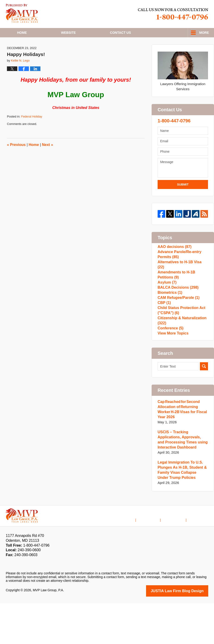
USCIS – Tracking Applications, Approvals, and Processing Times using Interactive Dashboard (181, 481)
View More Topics (172, 373)
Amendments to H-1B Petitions (175, 294)
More (204, 33)
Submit (183, 201)
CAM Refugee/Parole (177, 326)
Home (22, 33)
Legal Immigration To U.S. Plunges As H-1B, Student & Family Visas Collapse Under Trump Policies (181, 511)
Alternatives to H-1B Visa (182, 284)
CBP (164, 334)
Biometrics (169, 319)
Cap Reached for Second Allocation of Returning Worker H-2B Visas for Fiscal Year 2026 (181, 451)
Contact (121, 33)
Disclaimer (155, 558)
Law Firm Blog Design (186, 632)
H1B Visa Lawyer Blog (22, 13)
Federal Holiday (32, 133)
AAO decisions (174, 264)
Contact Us (178, 558)
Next (48, 161)
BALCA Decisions (177, 311)
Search (204, 408)
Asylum (167, 304)
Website (68, 33)
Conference (170, 366)
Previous (16, 161)
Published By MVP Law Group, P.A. (173, 14)
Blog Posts (200, 558)
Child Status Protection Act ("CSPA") (180, 344)
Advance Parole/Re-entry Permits (178, 274)
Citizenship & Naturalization (180, 356)
